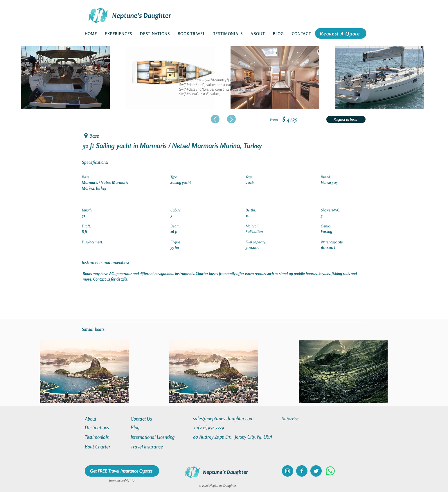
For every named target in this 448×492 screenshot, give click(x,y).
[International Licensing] (157, 437)
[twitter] (316, 471)
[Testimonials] (106, 437)
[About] (106, 419)
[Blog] (152, 427)
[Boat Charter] (106, 447)
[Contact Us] (152, 419)
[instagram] (288, 471)
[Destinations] (106, 427)
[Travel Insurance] (152, 447)
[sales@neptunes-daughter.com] (224, 418)
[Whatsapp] (330, 471)
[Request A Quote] (341, 33)
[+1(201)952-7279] (220, 427)
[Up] (215, 119)
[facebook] (302, 471)
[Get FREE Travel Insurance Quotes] (122, 471)
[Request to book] (346, 119)
